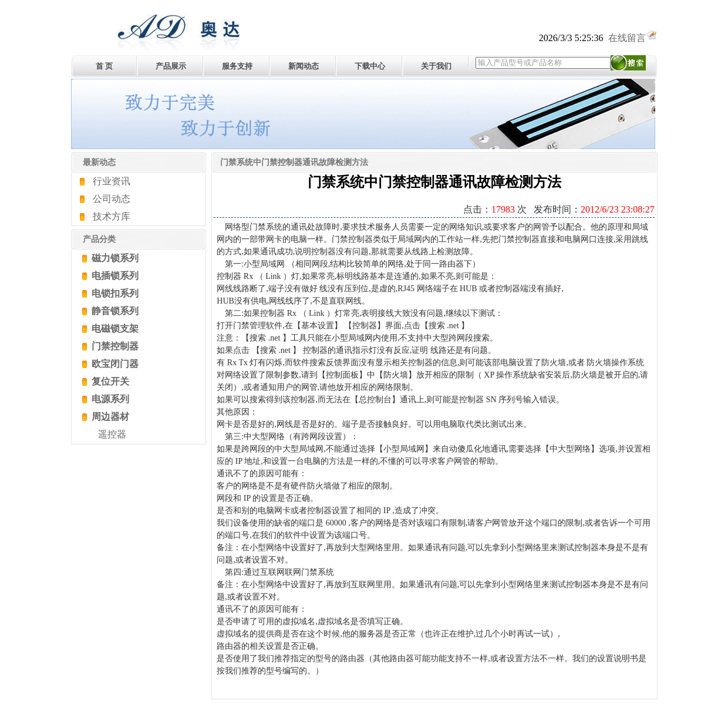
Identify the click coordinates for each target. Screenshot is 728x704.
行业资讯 (112, 181)
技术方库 (112, 216)
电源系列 (109, 399)
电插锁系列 (114, 276)
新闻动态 (304, 66)
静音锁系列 (114, 311)
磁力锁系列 (114, 258)
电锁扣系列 (114, 293)
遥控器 (112, 434)
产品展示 (171, 66)
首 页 (104, 66)
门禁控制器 (114, 346)
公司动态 (112, 199)
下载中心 (370, 66)
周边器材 (109, 417)
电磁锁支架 (114, 329)
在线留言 (633, 38)
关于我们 (436, 66)
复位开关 (109, 381)
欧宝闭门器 (114, 364)
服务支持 (237, 66)
